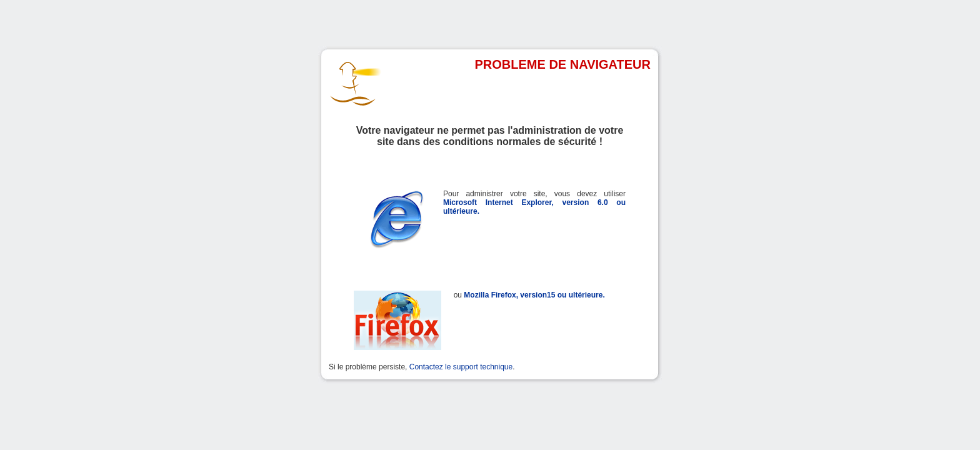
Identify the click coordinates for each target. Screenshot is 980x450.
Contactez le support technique (461, 367)
